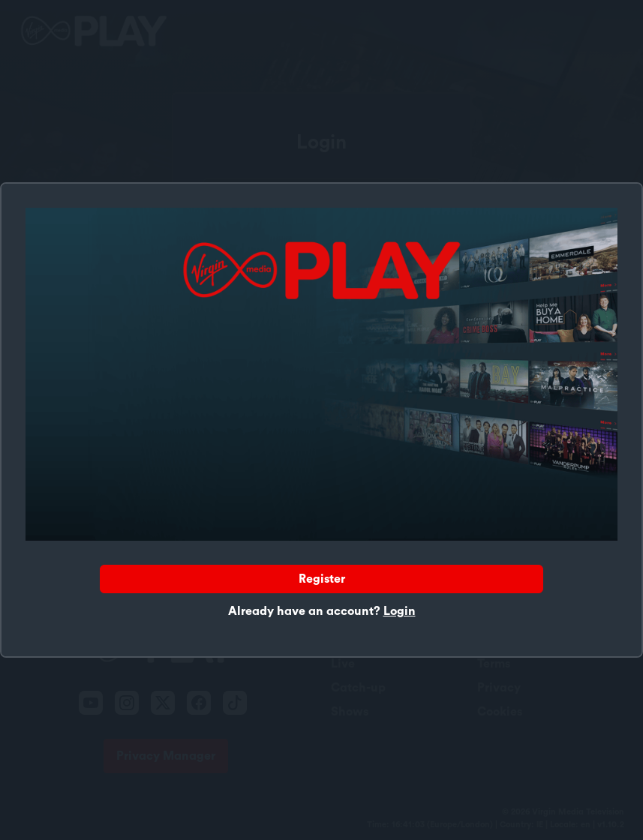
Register (322, 579)
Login (400, 611)
